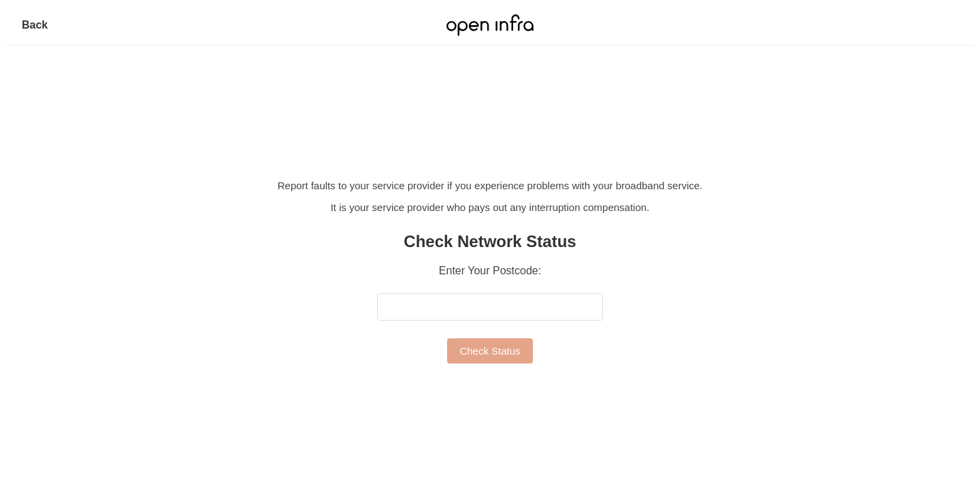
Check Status (490, 351)
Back (35, 25)
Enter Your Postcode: (490, 271)
